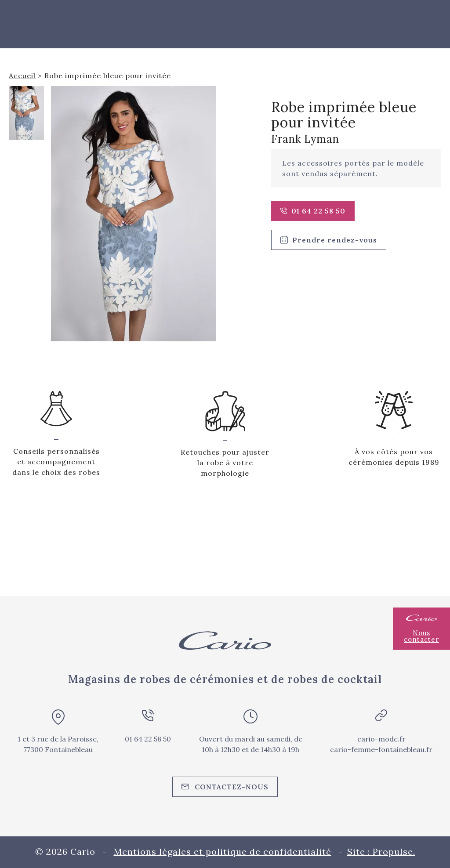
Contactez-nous (225, 787)
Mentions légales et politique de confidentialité (223, 852)
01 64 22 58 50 (313, 211)
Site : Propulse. (381, 852)
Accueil (22, 76)
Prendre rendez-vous (329, 240)
